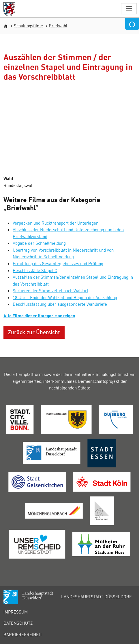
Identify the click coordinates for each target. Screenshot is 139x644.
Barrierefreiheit (23, 635)
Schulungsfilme (28, 26)
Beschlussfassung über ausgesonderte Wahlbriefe (60, 304)
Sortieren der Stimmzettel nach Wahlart (50, 291)
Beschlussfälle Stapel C (35, 270)
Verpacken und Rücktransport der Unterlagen (56, 223)
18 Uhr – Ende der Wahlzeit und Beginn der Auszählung (65, 297)
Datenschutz (18, 623)
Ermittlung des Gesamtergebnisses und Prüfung (58, 263)
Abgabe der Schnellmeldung (39, 243)
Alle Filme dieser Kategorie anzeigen (39, 316)
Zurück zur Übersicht (34, 332)
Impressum (16, 612)
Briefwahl (58, 26)
